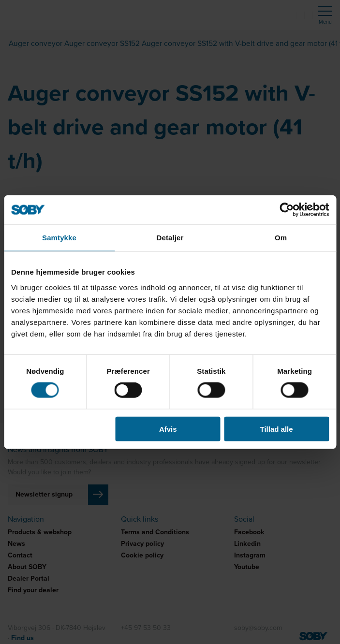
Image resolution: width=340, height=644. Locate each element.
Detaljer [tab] (170, 238)
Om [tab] (281, 238)
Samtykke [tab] (59, 238)
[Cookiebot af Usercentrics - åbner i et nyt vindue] (287, 210)
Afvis (168, 429)
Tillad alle (277, 429)
